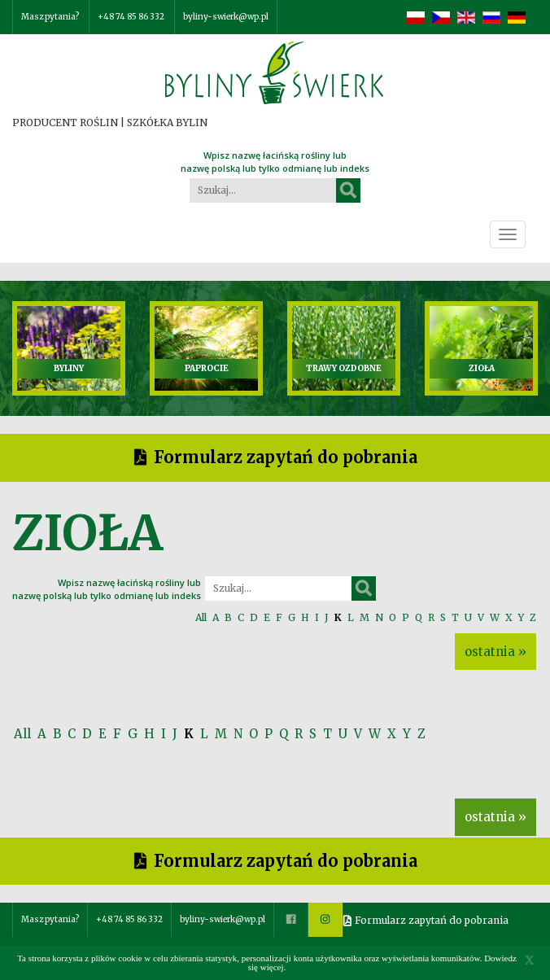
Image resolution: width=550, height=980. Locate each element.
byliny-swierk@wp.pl (226, 17)
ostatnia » (495, 652)
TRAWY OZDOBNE (344, 368)
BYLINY (69, 368)
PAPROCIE (207, 368)
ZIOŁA (482, 368)
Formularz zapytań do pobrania (286, 457)
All (201, 617)
